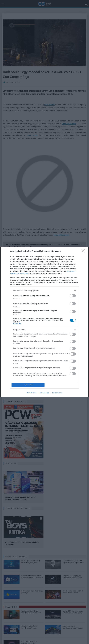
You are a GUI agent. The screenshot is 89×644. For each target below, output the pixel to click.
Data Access (44, 393)
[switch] (73, 296)
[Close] (84, 251)
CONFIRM (28, 385)
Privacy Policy (57, 393)
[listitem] (44, 291)
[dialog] (44, 322)
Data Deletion (32, 393)
